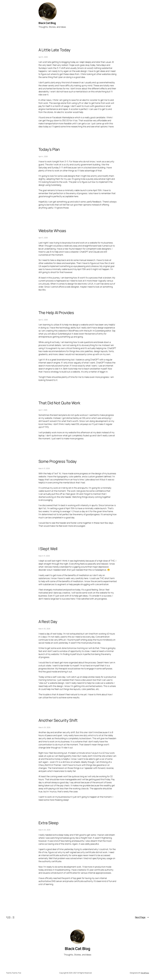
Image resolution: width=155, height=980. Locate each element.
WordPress (145, 973)
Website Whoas (52, 231)
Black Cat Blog (47, 23)
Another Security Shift (58, 720)
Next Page (142, 917)
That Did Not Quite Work (59, 403)
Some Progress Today (58, 461)
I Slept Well (48, 549)
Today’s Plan (49, 149)
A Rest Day (48, 622)
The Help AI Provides (56, 313)
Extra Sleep (48, 823)
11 (13, 917)
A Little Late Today (54, 50)
